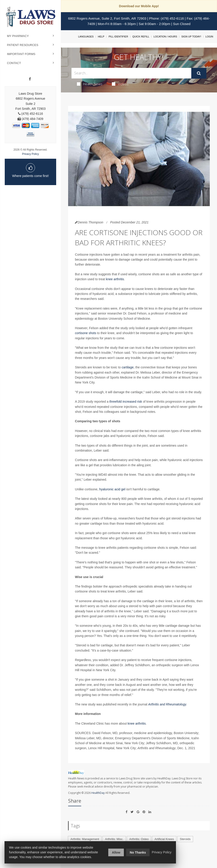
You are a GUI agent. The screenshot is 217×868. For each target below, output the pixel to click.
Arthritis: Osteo (139, 839)
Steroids (185, 839)
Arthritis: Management (85, 839)
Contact (14, 63)
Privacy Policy (31, 154)
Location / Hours (165, 37)
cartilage (128, 367)
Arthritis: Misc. (114, 839)
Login (209, 37)
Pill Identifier (118, 37)
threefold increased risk (126, 402)
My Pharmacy (18, 36)
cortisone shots (86, 333)
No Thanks (138, 852)
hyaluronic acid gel (113, 489)
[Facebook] (30, 79)
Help (101, 37)
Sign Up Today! (191, 37)
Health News (90, 84)
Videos (120, 84)
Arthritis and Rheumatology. (168, 704)
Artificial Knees (164, 839)
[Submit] (199, 73)
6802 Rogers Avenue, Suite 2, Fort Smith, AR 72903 (107, 18)
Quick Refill (141, 37)
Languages (86, 37)
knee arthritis (115, 279)
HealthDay (98, 793)
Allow (116, 852)
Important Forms (21, 54)
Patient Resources (23, 45)
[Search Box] (131, 73)
